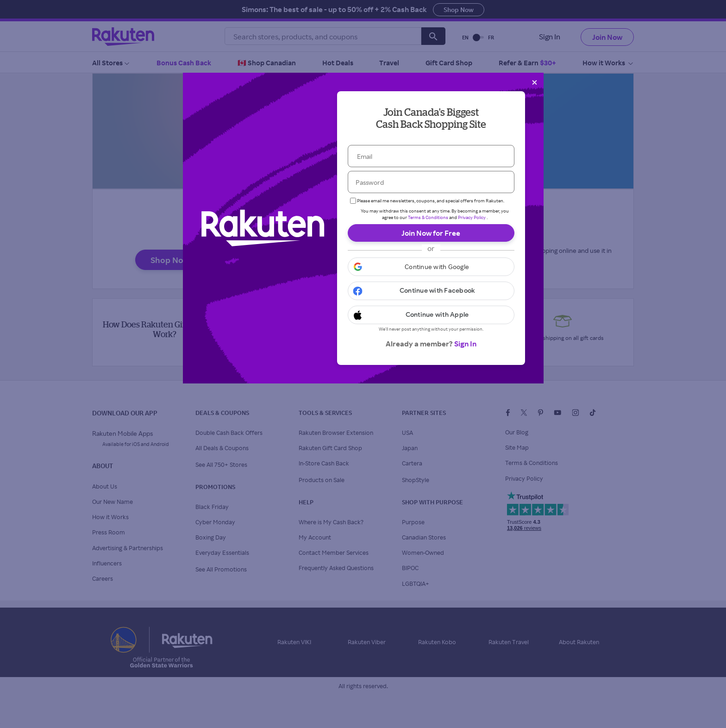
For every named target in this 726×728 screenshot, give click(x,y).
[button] (431, 267)
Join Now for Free (431, 233)
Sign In (465, 344)
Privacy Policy (472, 217)
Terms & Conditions (428, 217)
